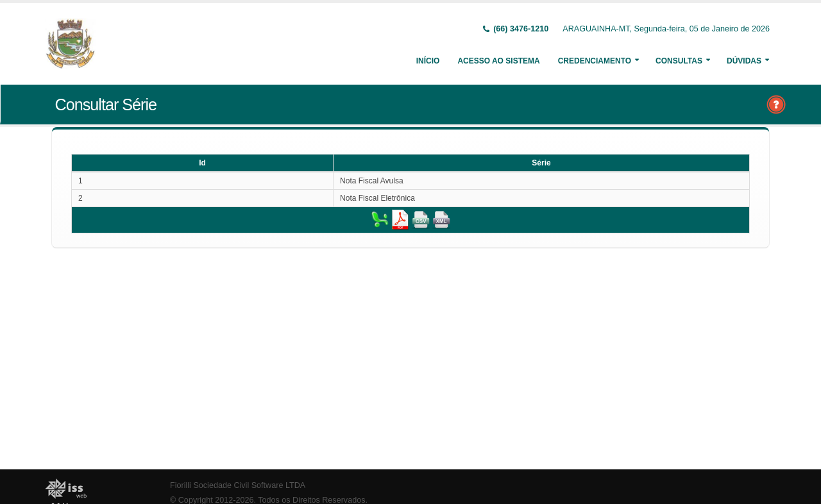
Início (428, 61)
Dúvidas (744, 61)
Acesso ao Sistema (498, 61)
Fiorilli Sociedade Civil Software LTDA (238, 485)
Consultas (679, 61)
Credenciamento (595, 61)
